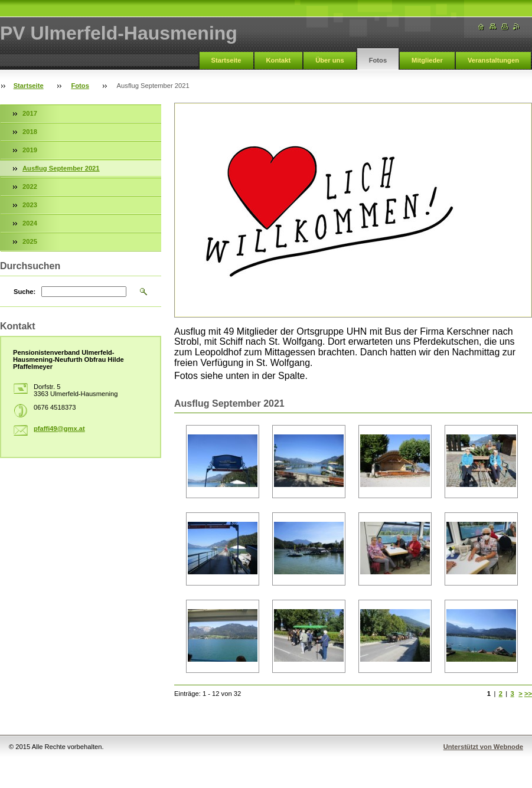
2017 (30, 113)
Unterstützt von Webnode (483, 747)
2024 (30, 223)
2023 (30, 205)
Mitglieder (427, 60)
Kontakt (279, 60)
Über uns (330, 60)
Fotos (378, 60)
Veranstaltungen (493, 60)
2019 (30, 150)
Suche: (25, 292)
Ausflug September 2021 (61, 168)
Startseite (226, 60)
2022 (30, 187)
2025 (30, 241)
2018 (30, 132)
